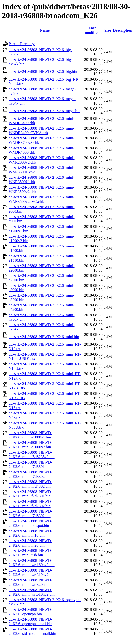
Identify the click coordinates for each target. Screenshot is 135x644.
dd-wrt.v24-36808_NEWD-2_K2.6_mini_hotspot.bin (30, 523)
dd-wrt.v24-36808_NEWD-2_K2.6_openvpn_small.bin (30, 622)
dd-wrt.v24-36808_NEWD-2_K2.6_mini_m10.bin (30, 533)
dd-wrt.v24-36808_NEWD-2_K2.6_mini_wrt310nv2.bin (32, 572)
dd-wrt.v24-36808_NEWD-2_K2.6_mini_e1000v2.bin (30, 445)
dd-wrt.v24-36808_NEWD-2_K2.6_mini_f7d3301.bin (30, 464)
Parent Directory (22, 44)
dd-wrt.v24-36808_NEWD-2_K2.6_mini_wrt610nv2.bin (32, 592)
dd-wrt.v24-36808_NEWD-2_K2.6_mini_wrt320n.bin (30, 582)
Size (108, 30)
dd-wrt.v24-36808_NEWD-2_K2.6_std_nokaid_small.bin (32, 631)
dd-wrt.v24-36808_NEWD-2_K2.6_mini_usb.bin (30, 553)
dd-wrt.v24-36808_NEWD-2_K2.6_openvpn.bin (30, 612)
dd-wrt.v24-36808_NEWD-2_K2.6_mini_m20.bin (30, 543)
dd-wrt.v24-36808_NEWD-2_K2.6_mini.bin (44, 337)
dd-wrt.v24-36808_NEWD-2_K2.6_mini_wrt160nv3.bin (32, 563)
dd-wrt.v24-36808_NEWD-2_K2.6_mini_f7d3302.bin (30, 474)
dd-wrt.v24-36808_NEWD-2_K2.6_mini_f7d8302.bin (30, 514)
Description (123, 30)
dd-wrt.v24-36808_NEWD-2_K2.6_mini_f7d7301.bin (30, 494)
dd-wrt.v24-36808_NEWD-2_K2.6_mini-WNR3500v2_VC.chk (42, 199)
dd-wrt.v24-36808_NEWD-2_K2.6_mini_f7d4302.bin (30, 484)
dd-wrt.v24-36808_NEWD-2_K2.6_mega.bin (45, 111)
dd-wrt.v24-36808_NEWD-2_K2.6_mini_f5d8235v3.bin (32, 455)
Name (45, 30)
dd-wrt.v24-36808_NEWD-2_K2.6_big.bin (43, 72)
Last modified (92, 30)
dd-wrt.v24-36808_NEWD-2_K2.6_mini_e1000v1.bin (30, 435)
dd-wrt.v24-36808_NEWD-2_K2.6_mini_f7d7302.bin (30, 504)
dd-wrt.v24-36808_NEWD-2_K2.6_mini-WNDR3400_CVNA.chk (42, 130)
